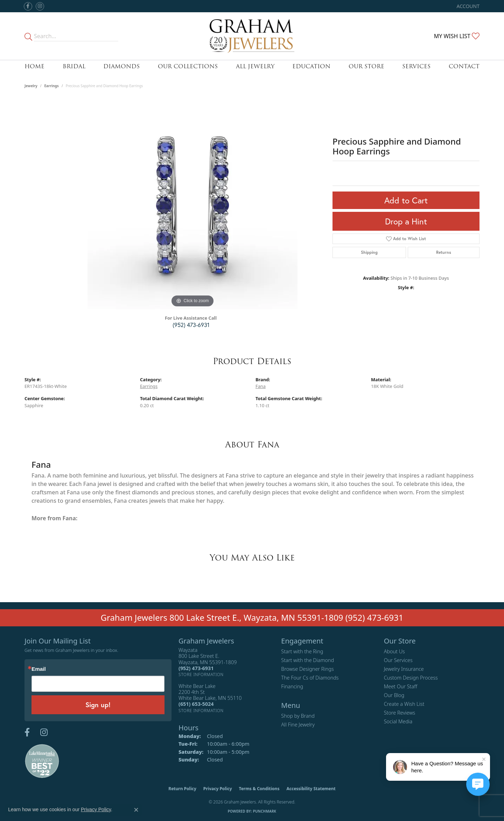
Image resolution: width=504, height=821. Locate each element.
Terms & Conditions (259, 789)
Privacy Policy (218, 789)
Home (34, 66)
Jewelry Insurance (404, 669)
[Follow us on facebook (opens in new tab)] (28, 6)
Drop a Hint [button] (406, 221)
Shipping (369, 252)
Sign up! (98, 705)
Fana (261, 386)
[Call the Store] (196, 668)
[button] (467, 6)
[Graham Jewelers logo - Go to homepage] (252, 36)
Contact (464, 66)
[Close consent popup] (136, 810)
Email (39, 669)
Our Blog (394, 695)
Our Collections (188, 66)
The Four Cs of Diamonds (310, 678)
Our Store (366, 66)
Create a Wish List (404, 704)
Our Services (398, 660)
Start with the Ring (302, 651)
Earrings (52, 86)
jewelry (31, 86)
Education (311, 66)
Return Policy (182, 789)
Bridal (74, 66)
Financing (292, 686)
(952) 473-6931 (191, 325)
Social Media (398, 721)
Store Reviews (400, 713)
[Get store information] (201, 674)
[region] (192, 204)
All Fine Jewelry (298, 725)
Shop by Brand (298, 716)
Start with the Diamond (307, 660)
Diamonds (121, 66)
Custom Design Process (411, 678)
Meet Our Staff (401, 686)
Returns (444, 252)
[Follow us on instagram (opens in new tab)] (40, 6)
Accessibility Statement (311, 789)
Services (416, 66)
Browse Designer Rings (307, 669)
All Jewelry (255, 66)
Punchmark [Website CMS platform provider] (265, 811)
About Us (394, 651)
